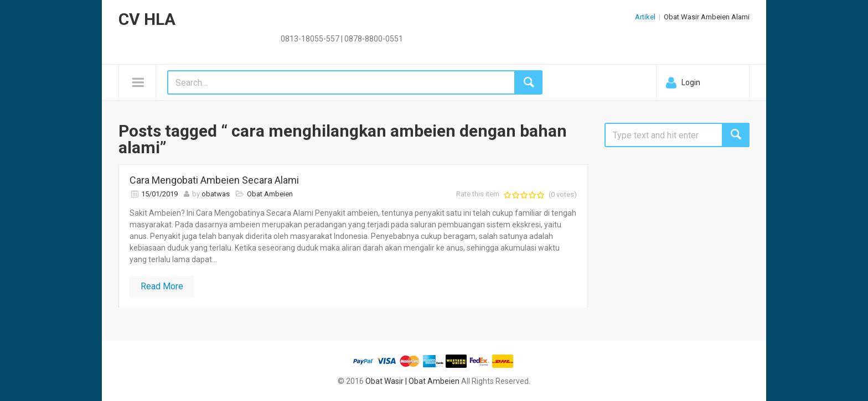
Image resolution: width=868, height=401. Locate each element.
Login (691, 82)
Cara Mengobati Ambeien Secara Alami (214, 180)
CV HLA (147, 19)
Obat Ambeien (270, 194)
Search (736, 135)
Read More (162, 286)
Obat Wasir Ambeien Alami (707, 17)
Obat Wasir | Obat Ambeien (412, 381)
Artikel (645, 17)
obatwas (216, 194)
